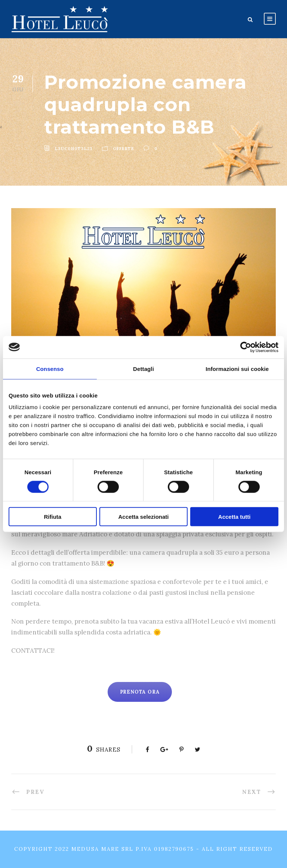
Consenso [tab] (50, 368)
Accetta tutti (234, 517)
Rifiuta (53, 517)
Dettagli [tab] (143, 368)
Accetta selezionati (143, 517)
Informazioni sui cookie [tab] (237, 368)
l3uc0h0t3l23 (74, 149)
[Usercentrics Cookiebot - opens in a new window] (246, 347)
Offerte (124, 149)
